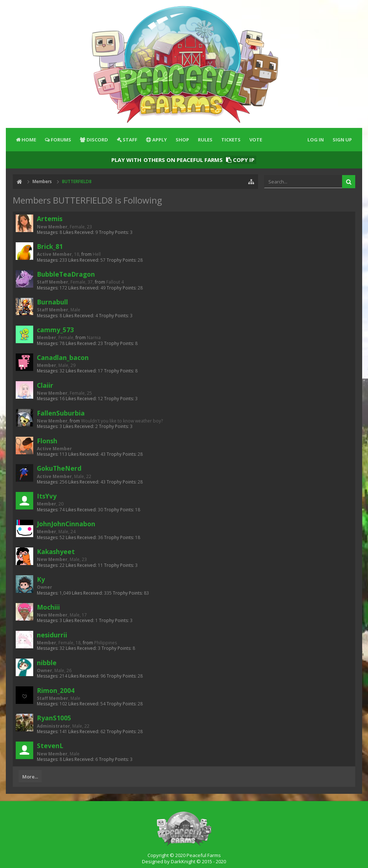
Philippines (106, 643)
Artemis (50, 219)
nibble (47, 663)
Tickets (231, 140)
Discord (97, 140)
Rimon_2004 (56, 690)
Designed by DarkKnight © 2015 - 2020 (184, 861)
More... (30, 777)
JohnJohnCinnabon (66, 524)
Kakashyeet (56, 551)
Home (29, 140)
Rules (205, 140)
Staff (130, 140)
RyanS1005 (54, 718)
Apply (160, 140)
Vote (256, 140)
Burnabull (52, 302)
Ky (41, 579)
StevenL (50, 746)
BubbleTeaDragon (66, 274)
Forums (61, 140)
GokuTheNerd (59, 468)
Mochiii (48, 607)
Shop (182, 140)
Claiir (45, 385)
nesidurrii (52, 635)
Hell (97, 254)
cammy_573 (55, 330)
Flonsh (47, 441)
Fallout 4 (115, 282)
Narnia (94, 338)
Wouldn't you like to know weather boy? (122, 421)
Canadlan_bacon (63, 357)
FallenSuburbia (61, 413)
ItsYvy (47, 496)
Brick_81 (50, 246)
